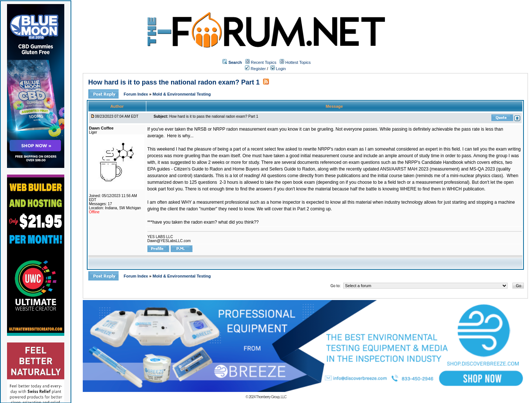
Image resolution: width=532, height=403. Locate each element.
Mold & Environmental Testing (182, 94)
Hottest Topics (298, 62)
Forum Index (137, 94)
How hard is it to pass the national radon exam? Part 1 (174, 82)
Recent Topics (264, 62)
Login (278, 69)
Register (255, 69)
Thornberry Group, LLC (271, 397)
